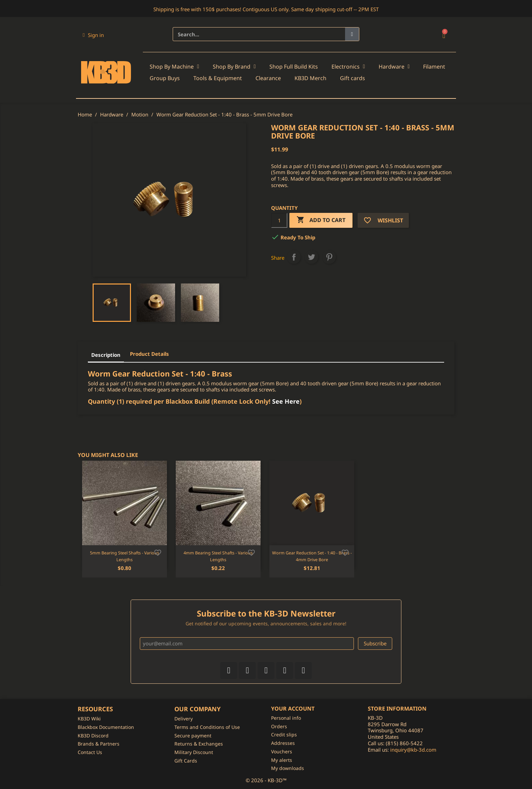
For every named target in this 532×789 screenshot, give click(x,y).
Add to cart (321, 220)
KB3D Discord (93, 736)
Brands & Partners (99, 744)
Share (294, 257)
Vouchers (282, 751)
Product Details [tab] (149, 354)
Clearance (268, 78)
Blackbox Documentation (106, 727)
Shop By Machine (174, 67)
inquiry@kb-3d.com (413, 750)
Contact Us (90, 752)
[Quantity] (279, 220)
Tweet (311, 257)
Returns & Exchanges (199, 744)
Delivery (184, 719)
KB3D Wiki (89, 719)
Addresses (283, 743)
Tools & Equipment (218, 78)
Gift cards (353, 78)
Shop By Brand (234, 67)
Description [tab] (106, 355)
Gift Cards (186, 761)
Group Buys (165, 78)
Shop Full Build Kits (294, 67)
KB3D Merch (310, 78)
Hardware (394, 67)
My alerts (282, 760)
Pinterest (329, 257)
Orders (279, 726)
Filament (434, 67)
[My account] (93, 35)
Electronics (348, 67)
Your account (293, 709)
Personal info (286, 718)
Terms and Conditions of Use (207, 727)
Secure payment (193, 736)
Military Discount (194, 752)
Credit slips (284, 735)
